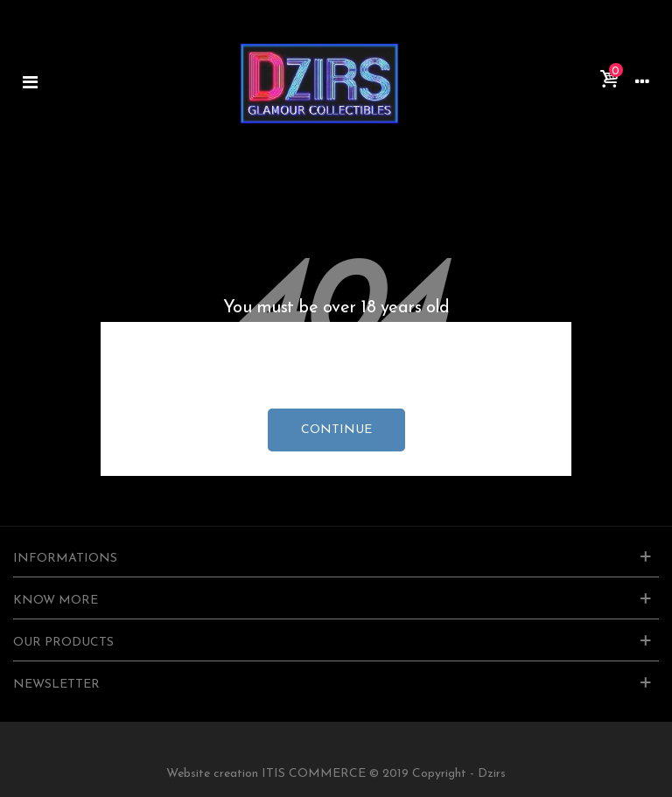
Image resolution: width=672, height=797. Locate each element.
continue (336, 430)
